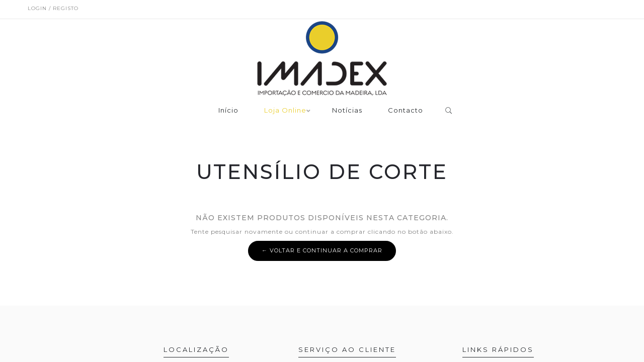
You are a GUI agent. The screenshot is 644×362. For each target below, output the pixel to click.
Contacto (406, 111)
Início (228, 111)
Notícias (347, 111)
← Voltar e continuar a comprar (322, 250)
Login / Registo (53, 8)
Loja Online (285, 111)
